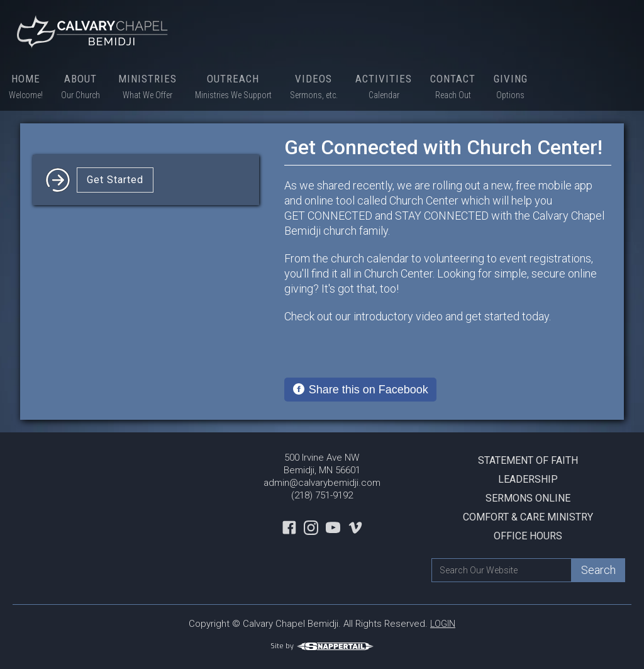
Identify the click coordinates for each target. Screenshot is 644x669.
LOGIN (443, 624)
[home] (94, 31)
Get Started (115, 180)
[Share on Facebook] (360, 390)
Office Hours (528, 536)
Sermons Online (528, 498)
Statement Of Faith (528, 460)
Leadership (528, 479)
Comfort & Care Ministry (528, 517)
